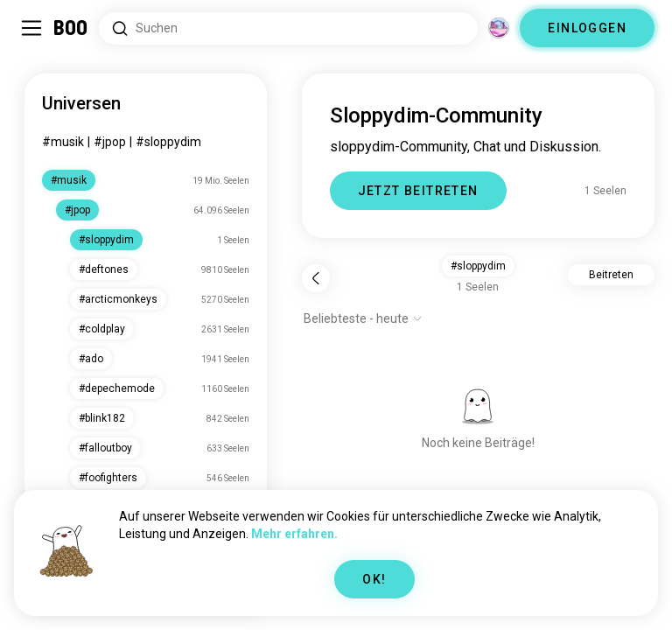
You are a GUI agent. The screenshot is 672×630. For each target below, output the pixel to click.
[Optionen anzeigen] (363, 318)
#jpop (110, 142)
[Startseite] (71, 28)
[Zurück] (316, 278)
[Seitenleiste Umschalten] (31, 28)
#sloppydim (168, 142)
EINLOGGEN (587, 28)
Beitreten (611, 275)
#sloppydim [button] (478, 266)
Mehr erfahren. (294, 534)
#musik (63, 142)
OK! (374, 579)
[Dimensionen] (499, 28)
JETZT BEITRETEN (418, 191)
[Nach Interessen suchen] (288, 28)
